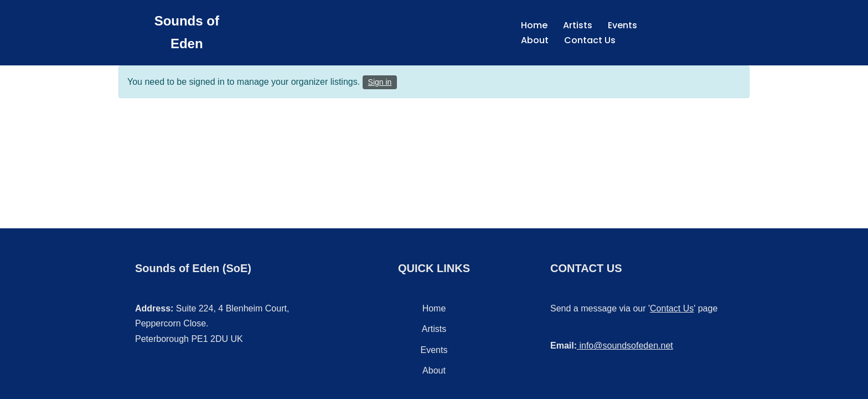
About (535, 40)
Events (622, 25)
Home (534, 25)
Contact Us (590, 40)
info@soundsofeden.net (626, 346)
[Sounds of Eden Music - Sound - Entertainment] (187, 33)
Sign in (380, 82)
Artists (578, 25)
